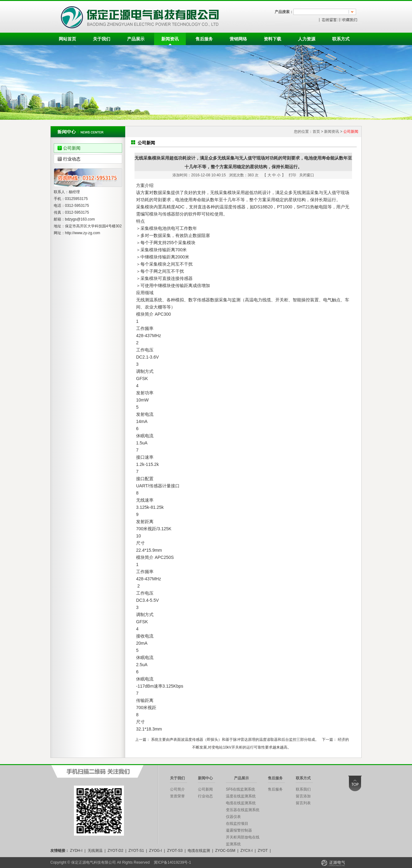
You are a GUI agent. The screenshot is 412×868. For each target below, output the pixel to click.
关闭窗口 (307, 175)
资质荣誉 (177, 796)
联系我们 (303, 789)
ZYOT (263, 851)
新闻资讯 (170, 39)
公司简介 (177, 789)
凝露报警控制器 (239, 830)
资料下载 (272, 39)
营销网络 (238, 39)
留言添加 (303, 796)
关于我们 (102, 39)
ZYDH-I (76, 851)
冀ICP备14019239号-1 (172, 862)
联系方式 (341, 39)
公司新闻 (72, 148)
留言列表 (303, 803)
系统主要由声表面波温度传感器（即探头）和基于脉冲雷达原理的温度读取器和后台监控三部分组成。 (235, 740)
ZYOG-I (156, 851)
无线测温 (95, 851)
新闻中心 (205, 778)
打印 (292, 175)
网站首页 (67, 39)
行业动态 (72, 159)
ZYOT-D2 (115, 851)
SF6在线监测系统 (240, 789)
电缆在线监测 (199, 851)
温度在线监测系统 (241, 796)
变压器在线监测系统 (243, 810)
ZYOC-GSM (225, 851)
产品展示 (136, 39)
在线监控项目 (237, 824)
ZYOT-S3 (175, 851)
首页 (316, 132)
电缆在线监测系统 (241, 803)
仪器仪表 (233, 817)
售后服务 (204, 39)
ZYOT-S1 (136, 851)
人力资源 (307, 39)
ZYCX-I (247, 851)
